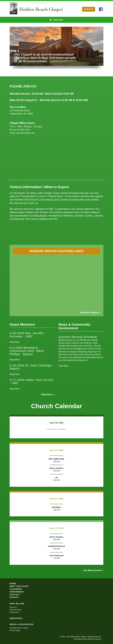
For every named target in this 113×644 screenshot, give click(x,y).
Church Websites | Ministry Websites (83, 639)
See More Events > (93, 570)
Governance (14, 612)
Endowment (17, 592)
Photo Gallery (15, 630)
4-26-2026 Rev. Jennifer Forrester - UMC (27, 335)
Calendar (16, 589)
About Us (13, 607)
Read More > (48, 394)
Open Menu (56, 20)
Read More (15, 342)
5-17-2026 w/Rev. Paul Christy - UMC (31, 382)
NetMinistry (98, 639)
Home (13, 584)
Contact (15, 595)
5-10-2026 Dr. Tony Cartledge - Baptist (32, 367)
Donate (14, 597)
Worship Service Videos (19, 628)
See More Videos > (90, 312)
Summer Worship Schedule (78, 337)
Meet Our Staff (19, 586)
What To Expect (16, 610)
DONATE (89, 9)
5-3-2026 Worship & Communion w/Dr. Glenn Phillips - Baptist (27, 351)
